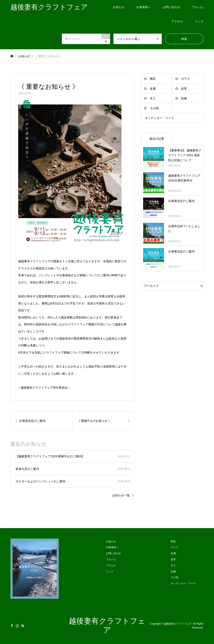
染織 (184, 98)
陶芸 (153, 79)
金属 (153, 89)
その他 (154, 108)
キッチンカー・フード (159, 118)
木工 (153, 98)
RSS (23, 626)
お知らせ (119, 7)
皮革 (184, 89)
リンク (199, 21)
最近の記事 (157, 139)
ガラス (185, 79)
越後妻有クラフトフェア (178, 624)
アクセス (177, 21)
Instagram (17, 626)
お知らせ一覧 (121, 495)
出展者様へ (144, 7)
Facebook (12, 626)
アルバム (198, 7)
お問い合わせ (171, 7)
